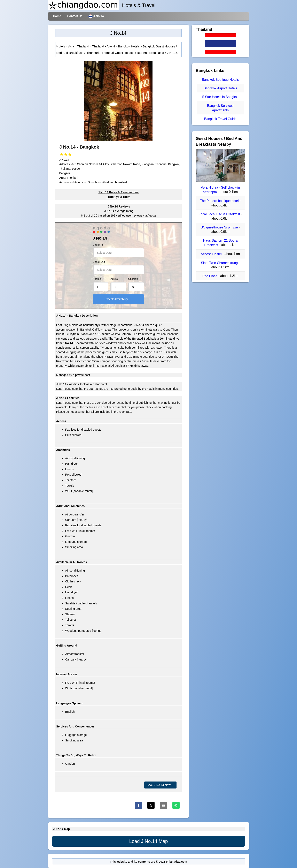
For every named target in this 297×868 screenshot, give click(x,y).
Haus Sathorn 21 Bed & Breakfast (220, 243)
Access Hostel (212, 254)
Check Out (99, 262)
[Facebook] (139, 805)
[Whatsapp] (176, 805)
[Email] (163, 805)
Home (57, 16)
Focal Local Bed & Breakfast (220, 214)
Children (133, 279)
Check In (98, 245)
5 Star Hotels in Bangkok (220, 97)
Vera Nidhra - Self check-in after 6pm (220, 190)
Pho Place (210, 276)
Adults (114, 279)
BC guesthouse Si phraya (220, 227)
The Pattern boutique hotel (220, 201)
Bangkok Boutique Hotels (220, 80)
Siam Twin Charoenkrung (220, 263)
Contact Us (75, 16)
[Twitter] (151, 805)
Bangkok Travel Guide (220, 119)
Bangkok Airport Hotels (220, 88)
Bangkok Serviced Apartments (220, 108)
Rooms (97, 279)
